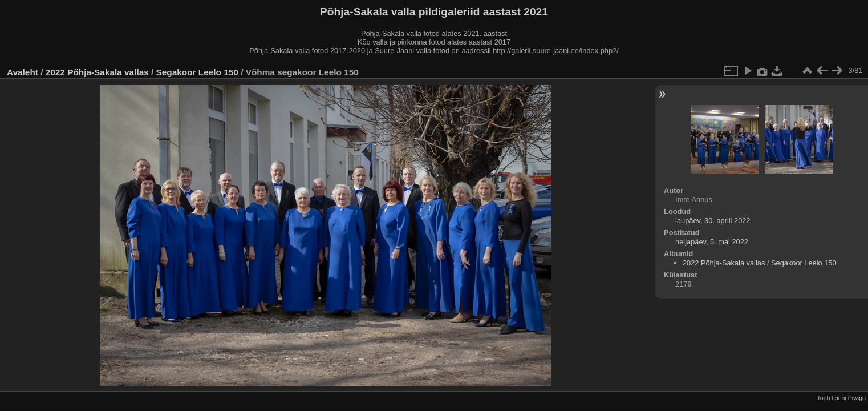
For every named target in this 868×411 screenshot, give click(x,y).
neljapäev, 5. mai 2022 (712, 242)
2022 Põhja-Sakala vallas (97, 72)
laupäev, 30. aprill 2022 (713, 221)
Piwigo (857, 398)
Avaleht (23, 72)
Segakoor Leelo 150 (197, 72)
